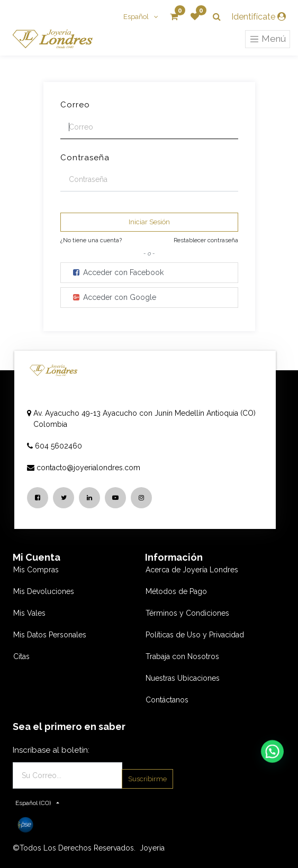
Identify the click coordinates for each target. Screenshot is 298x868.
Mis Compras (36, 570)
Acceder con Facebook (118, 272)
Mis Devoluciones (44, 591)
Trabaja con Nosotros (182, 656)
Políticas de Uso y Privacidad (195, 635)
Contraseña (85, 158)
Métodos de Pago (176, 591)
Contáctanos (167, 700)
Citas (21, 656)
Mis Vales (29, 613)
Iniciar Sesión (149, 222)
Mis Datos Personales (50, 635)
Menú (268, 39)
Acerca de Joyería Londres (192, 570)
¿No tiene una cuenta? (91, 240)
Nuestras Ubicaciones (183, 678)
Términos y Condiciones (187, 613)
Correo (75, 105)
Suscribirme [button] (147, 779)
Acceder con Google (114, 297)
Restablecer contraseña (206, 240)
